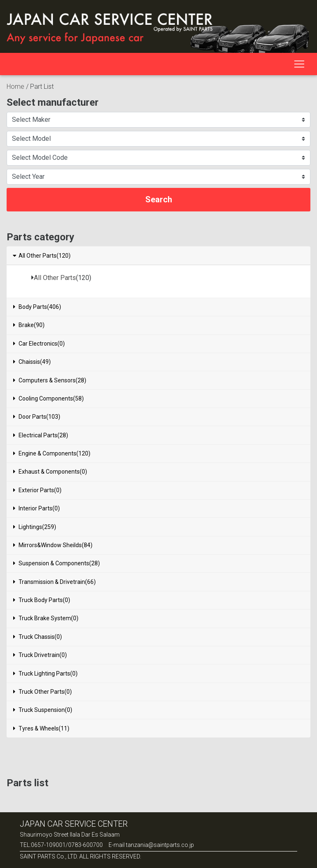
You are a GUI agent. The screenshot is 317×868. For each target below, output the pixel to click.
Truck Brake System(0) (46, 618)
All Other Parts (55, 278)
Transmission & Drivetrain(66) (54, 582)
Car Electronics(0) (39, 344)
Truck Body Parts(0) (42, 600)
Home (15, 87)
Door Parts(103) (37, 417)
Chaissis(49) (32, 362)
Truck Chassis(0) (38, 637)
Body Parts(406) (37, 307)
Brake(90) (29, 325)
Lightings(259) (35, 527)
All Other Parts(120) (41, 256)
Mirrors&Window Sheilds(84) (53, 545)
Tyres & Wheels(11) (41, 728)
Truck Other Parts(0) (43, 692)
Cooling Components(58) (48, 398)
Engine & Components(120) (52, 453)
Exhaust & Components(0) (50, 472)
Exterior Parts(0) (37, 490)
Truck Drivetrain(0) (40, 655)
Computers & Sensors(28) (50, 380)
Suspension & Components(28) (57, 563)
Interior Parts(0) (37, 508)
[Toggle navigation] (299, 64)
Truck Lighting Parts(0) (45, 674)
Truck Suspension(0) (43, 710)
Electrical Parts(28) (41, 435)
